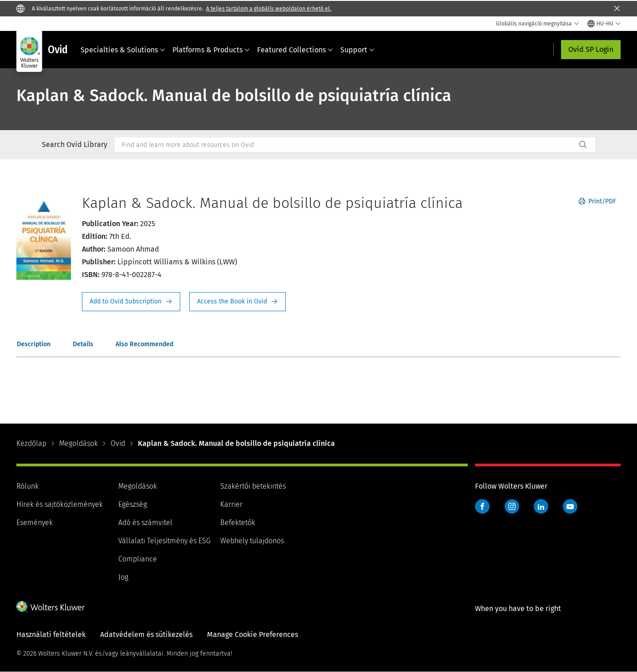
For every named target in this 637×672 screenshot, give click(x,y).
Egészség (133, 504)
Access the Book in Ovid (238, 302)
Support (357, 50)
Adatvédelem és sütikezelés (146, 634)
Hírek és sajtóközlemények (60, 504)
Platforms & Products (211, 50)
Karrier (231, 504)
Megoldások (78, 443)
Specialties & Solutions (123, 50)
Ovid (118, 443)
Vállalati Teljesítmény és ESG (164, 541)
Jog (123, 577)
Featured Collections (295, 50)
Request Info (131, 302)
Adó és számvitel (145, 523)
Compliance (138, 559)
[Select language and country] (604, 24)
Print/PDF (597, 201)
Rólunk (28, 486)
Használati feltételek (51, 634)
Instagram (512, 506)
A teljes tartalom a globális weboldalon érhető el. (269, 9)
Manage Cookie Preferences (253, 634)
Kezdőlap (31, 443)
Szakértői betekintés (253, 486)
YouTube (570, 506)
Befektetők (238, 523)
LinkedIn (541, 506)
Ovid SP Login (591, 49)
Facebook (482, 506)
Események (35, 523)
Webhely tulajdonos (252, 541)
